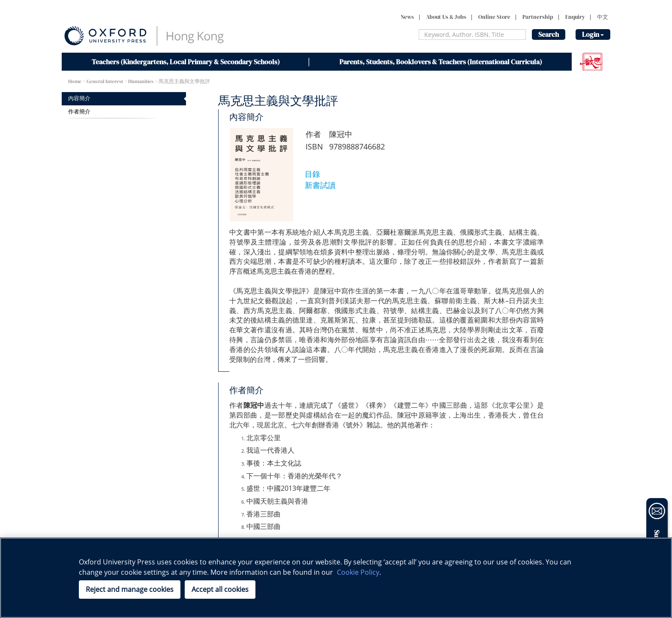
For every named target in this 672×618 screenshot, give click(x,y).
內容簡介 (79, 98)
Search (549, 34)
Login (593, 34)
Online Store (494, 17)
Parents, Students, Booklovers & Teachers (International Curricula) (441, 62)
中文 (603, 17)
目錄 (312, 174)
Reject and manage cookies (130, 589)
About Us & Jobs (446, 17)
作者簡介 (79, 112)
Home (75, 81)
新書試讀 (320, 185)
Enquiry (575, 17)
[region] (336, 578)
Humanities (141, 81)
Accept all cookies (220, 589)
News (407, 17)
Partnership (538, 17)
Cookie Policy (358, 572)
